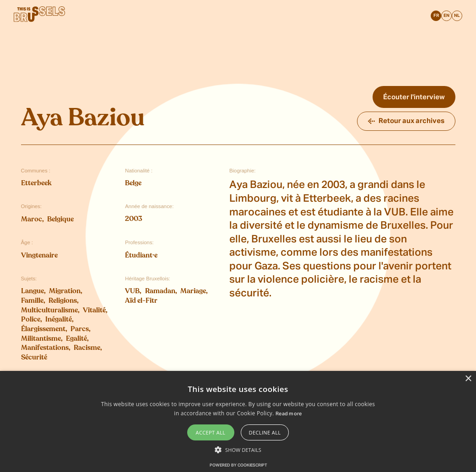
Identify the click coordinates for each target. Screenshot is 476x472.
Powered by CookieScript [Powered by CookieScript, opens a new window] (238, 465)
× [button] (468, 379)
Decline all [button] (265, 432)
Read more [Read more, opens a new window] (289, 414)
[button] (238, 450)
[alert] (238, 421)
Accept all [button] (211, 432)
